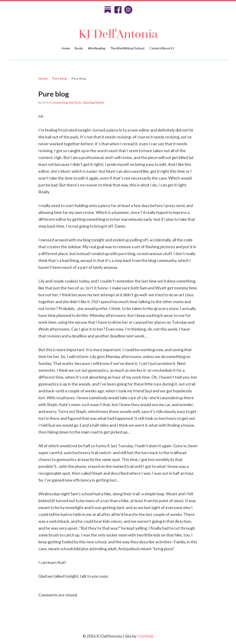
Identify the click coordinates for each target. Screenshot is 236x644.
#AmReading (97, 48)
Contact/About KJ (162, 48)
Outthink (146, 636)
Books (79, 48)
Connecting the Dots (66, 102)
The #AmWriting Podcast (127, 48)
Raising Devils (94, 102)
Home (66, 48)
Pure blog (60, 78)
